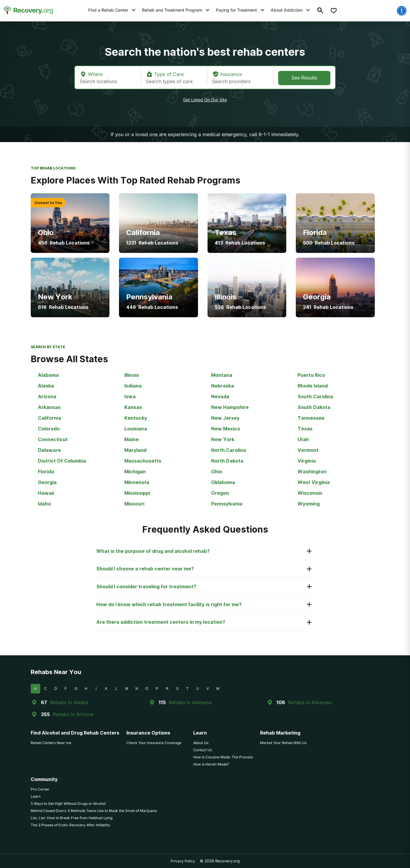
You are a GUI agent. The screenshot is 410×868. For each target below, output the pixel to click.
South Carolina (315, 396)
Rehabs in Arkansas (310, 702)
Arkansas (49, 407)
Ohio (217, 472)
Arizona (47, 396)
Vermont (308, 450)
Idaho (44, 504)
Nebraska (223, 386)
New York (223, 439)
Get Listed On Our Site (205, 100)
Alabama (48, 375)
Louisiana (136, 429)
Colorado (49, 429)
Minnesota (137, 482)
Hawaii (46, 493)
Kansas (133, 407)
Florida (46, 472)
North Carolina (229, 450)
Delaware (49, 450)
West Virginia (314, 482)
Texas (305, 429)
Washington (312, 472)
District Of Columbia (62, 461)
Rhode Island (313, 386)
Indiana (133, 386)
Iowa (130, 396)
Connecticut (53, 439)
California (49, 418)
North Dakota (227, 461)
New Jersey (225, 418)
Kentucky (136, 418)
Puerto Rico (311, 375)
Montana (222, 375)
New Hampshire (230, 407)
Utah (303, 439)
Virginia (307, 461)
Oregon (220, 493)
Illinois (132, 375)
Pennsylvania (227, 504)
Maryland (135, 450)
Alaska (46, 386)
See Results (304, 78)
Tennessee (311, 418)
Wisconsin (310, 493)
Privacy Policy (183, 861)
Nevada (220, 396)
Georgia (47, 482)
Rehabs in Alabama (190, 702)
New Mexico (226, 429)
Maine (131, 439)
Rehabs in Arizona (73, 714)
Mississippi (137, 493)
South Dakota (314, 407)
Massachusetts (143, 461)
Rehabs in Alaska (69, 702)
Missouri (134, 504)
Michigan (135, 472)
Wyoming (309, 504)
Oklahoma (223, 482)
